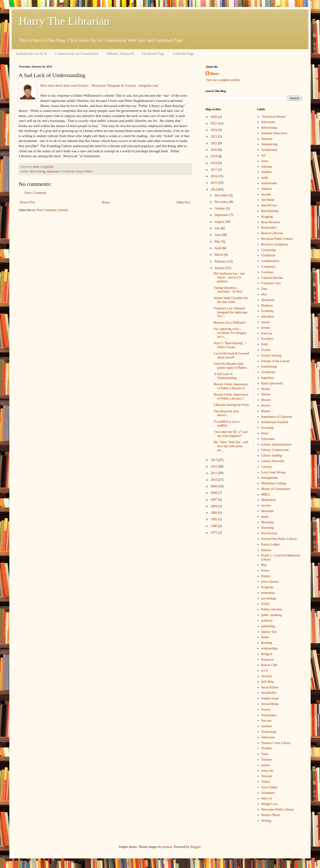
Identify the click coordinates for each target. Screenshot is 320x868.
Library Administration (276, 445)
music (265, 517)
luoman (167, 847)
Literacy (267, 467)
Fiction (266, 350)
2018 (214, 163)
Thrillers (267, 748)
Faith (265, 344)
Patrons (266, 550)
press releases (270, 582)
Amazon (267, 139)
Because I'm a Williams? (230, 323)
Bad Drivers (269, 205)
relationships (270, 648)
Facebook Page (153, 54)
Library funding (272, 455)
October (220, 208)
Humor (266, 411)
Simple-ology (270, 698)
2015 (214, 183)
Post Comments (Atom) (52, 210)
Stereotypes (269, 715)
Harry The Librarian (64, 21)
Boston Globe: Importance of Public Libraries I (231, 397)
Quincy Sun (269, 632)
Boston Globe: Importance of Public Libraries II (231, 386)
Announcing (269, 144)
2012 (214, 466)
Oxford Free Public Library (279, 539)
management (270, 478)
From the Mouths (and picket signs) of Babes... (231, 366)
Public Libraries (272, 609)
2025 (214, 123)
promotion (268, 593)
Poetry (265, 571)
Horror (266, 406)
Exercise (267, 333)
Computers (268, 267)
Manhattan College (274, 483)
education (267, 317)
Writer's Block (271, 815)
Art (263, 155)
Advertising (269, 128)
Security (267, 676)
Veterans (267, 776)
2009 (214, 486)
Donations (268, 300)
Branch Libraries (272, 233)
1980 (214, 526)
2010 (214, 480)
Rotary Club (269, 665)
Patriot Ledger (270, 544)
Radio (265, 637)
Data (264, 289)
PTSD (265, 604)
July (218, 228)
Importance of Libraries (61, 171)
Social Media (270, 704)
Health (265, 389)
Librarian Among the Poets (231, 405)
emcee (265, 322)
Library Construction (275, 450)
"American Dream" (274, 117)
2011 (214, 473)
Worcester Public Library (278, 810)
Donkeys (267, 306)
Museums (267, 511)
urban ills (267, 771)
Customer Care (271, 283)
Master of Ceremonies (276, 489)
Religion (267, 654)
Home (106, 202)
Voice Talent (269, 787)
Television (268, 737)
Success (266, 721)
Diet (264, 294)
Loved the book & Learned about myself (231, 355)
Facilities (267, 339)
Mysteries (268, 522)
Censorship (268, 250)
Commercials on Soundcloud (77, 54)
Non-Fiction (269, 533)
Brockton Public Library (277, 239)
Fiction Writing (271, 356)
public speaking (271, 615)
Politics (88, 171)
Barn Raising (38, 171)
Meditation (268, 500)
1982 (214, 519)
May (218, 242)
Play (264, 565)
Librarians (268, 439)
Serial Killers (270, 687)
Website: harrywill (120, 54)
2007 (214, 500)
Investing (267, 428)
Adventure (268, 122)
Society (266, 710)
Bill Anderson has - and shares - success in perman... (229, 278)
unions (265, 765)
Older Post (184, 202)
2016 (214, 176)
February (221, 261)
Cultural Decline (272, 278)
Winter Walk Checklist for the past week (231, 300)
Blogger (195, 847)
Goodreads (268, 372)
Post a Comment (35, 193)
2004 (214, 506)
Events (266, 328)
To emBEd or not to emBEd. (227, 424)
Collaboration (270, 261)
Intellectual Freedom (275, 422)
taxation (266, 726)
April (218, 248)
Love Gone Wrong (273, 472)
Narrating (267, 528)
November (222, 202)
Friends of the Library (276, 361)
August (220, 222)
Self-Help (267, 682)
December (222, 195)
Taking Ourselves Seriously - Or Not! (228, 290)
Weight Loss (269, 804)
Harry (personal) (272, 383)
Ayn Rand (268, 200)
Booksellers (269, 228)
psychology (269, 598)
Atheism (267, 167)
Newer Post (27, 202)
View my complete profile (223, 80)
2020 (214, 150)
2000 (214, 513)
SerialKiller (269, 693)
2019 (214, 156)
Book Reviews (271, 222)
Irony (79, 171)
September (222, 215)
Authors (266, 189)
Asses (265, 161)
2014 (214, 190)
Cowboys (267, 272)
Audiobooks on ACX (31, 54)
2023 (214, 136)
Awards (266, 194)
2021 (214, 143)
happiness (268, 378)
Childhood (268, 255)
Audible (266, 172)
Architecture (269, 150)
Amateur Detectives (274, 133)
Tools (265, 754)
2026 (214, 117)
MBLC (266, 494)
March (219, 255)
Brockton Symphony (275, 244)
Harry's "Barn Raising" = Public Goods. (230, 345)
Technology (269, 732)
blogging (267, 217)
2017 (214, 170)
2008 (214, 493)
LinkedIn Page (183, 54)
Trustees (267, 760)
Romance (267, 660)
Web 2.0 (267, 799)
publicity (267, 621)
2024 (214, 130)
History (266, 400)
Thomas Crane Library (276, 743)
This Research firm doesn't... (226, 413)
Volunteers (268, 793)
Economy (267, 311)
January (220, 268)
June (218, 235)
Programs (267, 587)
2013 (214, 460)
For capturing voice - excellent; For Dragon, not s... (230, 333)
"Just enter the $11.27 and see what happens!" (231, 434)
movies (266, 505)
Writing (266, 821)
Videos (266, 782)
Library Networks (273, 461)
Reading (267, 643)
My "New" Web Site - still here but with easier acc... (231, 446)
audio (265, 178)
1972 (214, 533)
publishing (268, 626)
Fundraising (269, 367)
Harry (215, 74)
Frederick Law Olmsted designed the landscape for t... (231, 312)
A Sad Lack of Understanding (225, 376)
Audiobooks (269, 183)
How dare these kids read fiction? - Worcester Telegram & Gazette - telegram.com (99, 85)
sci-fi (265, 671)
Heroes (266, 394)
